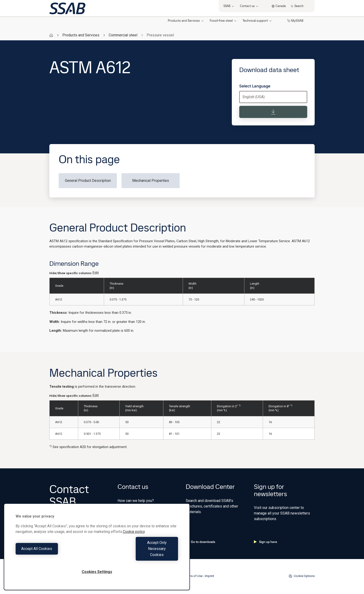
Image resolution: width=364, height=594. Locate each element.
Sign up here (266, 542)
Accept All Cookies (55, 555)
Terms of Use (194, 576)
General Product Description (88, 181)
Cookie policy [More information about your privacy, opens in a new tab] (134, 544)
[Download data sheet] (273, 112)
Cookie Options (302, 576)
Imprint (209, 576)
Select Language (255, 86)
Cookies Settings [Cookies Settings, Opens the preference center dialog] (97, 572)
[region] (97, 553)
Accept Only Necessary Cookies (139, 555)
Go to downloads (201, 542)
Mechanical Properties (151, 181)
